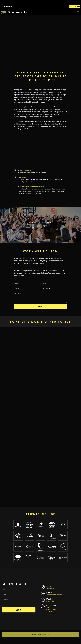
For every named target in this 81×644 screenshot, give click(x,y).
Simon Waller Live (18, 13)
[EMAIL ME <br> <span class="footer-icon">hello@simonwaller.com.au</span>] (43, 600)
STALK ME (51, 606)
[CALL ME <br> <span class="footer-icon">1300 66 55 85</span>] (43, 593)
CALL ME (51, 593)
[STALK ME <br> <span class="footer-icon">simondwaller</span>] (43, 606)
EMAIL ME (56, 599)
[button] (78, 13)
